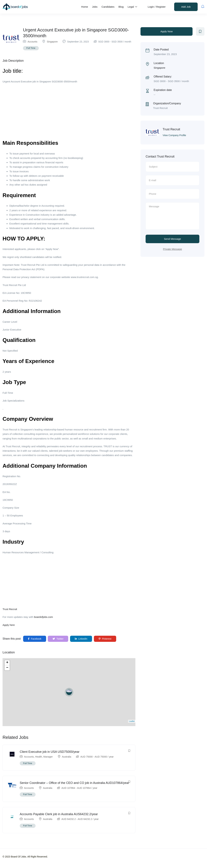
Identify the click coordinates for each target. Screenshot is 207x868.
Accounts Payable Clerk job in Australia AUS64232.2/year (59, 814)
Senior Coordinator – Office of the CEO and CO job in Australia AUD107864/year (74, 783)
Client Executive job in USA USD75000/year (50, 752)
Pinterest (105, 639)
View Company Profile (174, 135)
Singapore (52, 42)
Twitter (58, 639)
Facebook (35, 639)
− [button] (7, 668)
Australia (67, 757)
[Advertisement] (69, 111)
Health (39, 757)
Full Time (31, 48)
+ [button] (7, 663)
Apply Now (167, 31)
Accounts (32, 42)
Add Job (186, 7)
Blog (121, 7)
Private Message (172, 249)
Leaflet (132, 721)
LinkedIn (81, 639)
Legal (133, 7)
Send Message (172, 239)
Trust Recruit (10, 609)
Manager (48, 757)
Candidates (108, 7)
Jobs (95, 7)
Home (85, 7)
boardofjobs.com (43, 617)
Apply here (9, 625)
